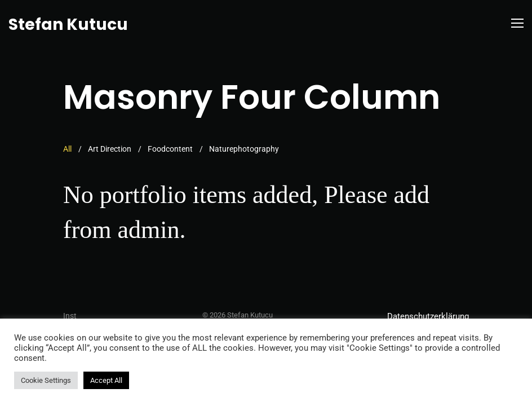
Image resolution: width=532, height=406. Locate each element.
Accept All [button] (106, 380)
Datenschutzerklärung (428, 316)
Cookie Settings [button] (46, 380)
